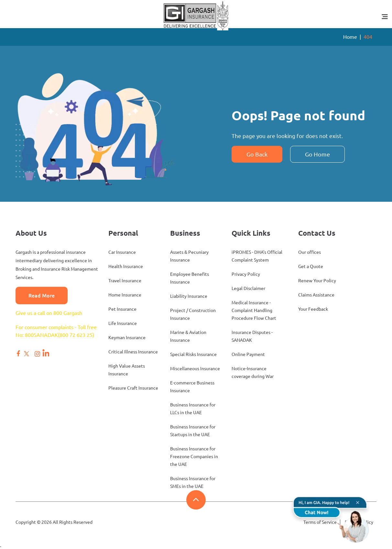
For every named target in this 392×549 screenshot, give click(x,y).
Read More (42, 296)
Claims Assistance (316, 295)
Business (185, 233)
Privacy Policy (246, 274)
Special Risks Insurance (193, 354)
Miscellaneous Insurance (195, 369)
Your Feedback (313, 309)
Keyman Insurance (127, 338)
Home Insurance (125, 295)
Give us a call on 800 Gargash (49, 313)
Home (350, 37)
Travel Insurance (125, 281)
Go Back (257, 154)
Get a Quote (311, 266)
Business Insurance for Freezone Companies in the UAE (194, 457)
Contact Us (317, 233)
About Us (31, 233)
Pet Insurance (122, 309)
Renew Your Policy (317, 281)
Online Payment (248, 354)
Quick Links (251, 233)
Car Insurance (122, 252)
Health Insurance (126, 266)
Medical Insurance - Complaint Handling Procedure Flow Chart (254, 310)
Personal (123, 233)
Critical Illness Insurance (133, 352)
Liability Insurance (189, 296)
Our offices (310, 252)
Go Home (317, 154)
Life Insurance (123, 323)
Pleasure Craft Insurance (133, 388)
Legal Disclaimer (248, 288)
